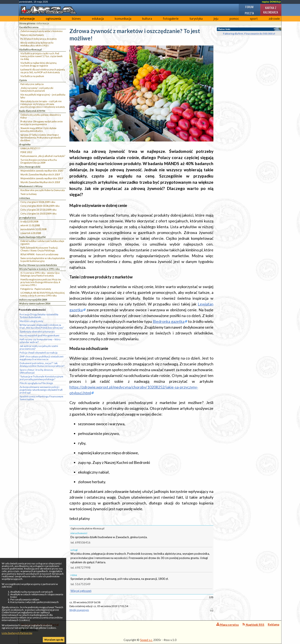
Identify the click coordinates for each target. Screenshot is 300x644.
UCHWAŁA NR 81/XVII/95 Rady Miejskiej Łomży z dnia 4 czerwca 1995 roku (43, 294)
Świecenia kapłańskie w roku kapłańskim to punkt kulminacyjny (43, 260)
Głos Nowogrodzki (30, 167)
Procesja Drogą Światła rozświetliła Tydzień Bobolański (39, 316)
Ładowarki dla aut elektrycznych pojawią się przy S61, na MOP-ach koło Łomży (43, 71)
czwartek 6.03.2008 (31, 233)
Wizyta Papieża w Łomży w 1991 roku (39, 269)
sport (254, 19)
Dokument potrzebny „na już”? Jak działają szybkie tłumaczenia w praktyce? (42, 365)
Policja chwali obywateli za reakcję (39, 353)
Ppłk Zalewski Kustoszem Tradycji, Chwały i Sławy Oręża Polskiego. (39, 249)
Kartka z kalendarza (271, 10)
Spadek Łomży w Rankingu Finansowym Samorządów (41, 398)
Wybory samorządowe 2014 (35, 303)
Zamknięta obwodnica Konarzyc (37, 332)
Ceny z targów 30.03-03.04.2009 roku (40, 206)
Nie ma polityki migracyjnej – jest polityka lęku (43, 96)
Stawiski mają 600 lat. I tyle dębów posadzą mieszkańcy (38, 129)
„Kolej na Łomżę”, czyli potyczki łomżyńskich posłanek (37, 89)
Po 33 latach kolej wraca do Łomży (39, 39)
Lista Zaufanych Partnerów (17, 633)
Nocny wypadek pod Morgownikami (39, 335)
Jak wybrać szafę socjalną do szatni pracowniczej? (39, 347)
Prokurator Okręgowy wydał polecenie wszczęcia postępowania (42, 123)
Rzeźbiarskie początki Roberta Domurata (43, 190)
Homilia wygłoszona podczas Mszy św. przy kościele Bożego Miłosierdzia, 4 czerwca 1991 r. (41, 282)
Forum (249, 7)
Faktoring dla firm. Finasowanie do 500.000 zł (249, 34)
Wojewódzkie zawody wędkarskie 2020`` (42, 171)
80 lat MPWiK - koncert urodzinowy (39, 254)
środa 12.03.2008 (29, 221)
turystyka (196, 19)
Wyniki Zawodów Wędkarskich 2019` (40, 174)
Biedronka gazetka (169, 321)
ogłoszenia (53, 19)
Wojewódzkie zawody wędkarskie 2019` (42, 178)
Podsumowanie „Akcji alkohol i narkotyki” (43, 156)
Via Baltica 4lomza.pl (30, 49)
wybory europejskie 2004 (33, 300)
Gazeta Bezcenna (29, 27)
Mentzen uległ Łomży (31, 321)
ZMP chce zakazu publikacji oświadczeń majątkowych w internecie (41, 358)
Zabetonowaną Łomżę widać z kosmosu (41, 31)
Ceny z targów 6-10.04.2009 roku (38, 202)
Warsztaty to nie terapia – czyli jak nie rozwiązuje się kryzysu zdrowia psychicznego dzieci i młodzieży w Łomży (43, 104)
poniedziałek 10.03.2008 (33, 229)
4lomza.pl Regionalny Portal (40, 627)
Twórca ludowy (29, 194)
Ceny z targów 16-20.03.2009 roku (38, 213)
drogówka (25, 144)
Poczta (249, 13)
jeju (216, 19)
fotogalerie (171, 19)
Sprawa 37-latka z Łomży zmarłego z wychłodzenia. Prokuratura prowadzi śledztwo (41, 137)
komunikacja (123, 19)
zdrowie (274, 19)
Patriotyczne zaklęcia (32, 84)
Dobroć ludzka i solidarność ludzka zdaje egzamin (42, 242)
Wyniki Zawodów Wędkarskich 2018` (40, 182)
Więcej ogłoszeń (81, 591)
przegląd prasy (28, 218)
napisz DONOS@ (271, 2)
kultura (147, 19)
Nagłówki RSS (253, 625)
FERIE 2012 (26, 152)
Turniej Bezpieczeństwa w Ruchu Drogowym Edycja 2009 (39, 161)
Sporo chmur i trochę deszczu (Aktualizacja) (36, 371)
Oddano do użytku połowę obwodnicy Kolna (41, 116)
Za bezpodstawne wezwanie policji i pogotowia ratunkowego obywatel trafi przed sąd (41, 390)
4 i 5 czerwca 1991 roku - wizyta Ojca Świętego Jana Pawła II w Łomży (40, 274)
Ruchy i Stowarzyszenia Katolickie (38, 265)
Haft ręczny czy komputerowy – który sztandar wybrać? (40, 341)
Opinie (23, 80)
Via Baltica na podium (32, 76)
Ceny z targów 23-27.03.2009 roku (38, 210)
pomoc (234, 19)
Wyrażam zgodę (54, 640)
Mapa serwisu (228, 625)
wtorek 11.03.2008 (30, 225)
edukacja (98, 19)
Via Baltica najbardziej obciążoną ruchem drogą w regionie (38, 64)
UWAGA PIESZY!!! (30, 148)
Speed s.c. (146, 640)
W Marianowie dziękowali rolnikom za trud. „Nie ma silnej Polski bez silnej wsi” (42, 326)
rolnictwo (25, 198)
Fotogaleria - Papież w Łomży (36, 289)
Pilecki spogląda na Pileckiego (36, 383)
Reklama (273, 624)
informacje (28, 19)
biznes (76, 19)
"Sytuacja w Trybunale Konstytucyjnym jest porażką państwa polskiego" (41, 378)
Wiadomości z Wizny (31, 186)
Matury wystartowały (32, 35)
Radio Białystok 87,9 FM (32, 111)
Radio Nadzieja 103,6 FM (32, 237)
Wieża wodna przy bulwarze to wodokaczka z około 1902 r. (37, 44)
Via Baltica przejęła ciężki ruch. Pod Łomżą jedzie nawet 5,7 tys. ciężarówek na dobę (41, 56)
